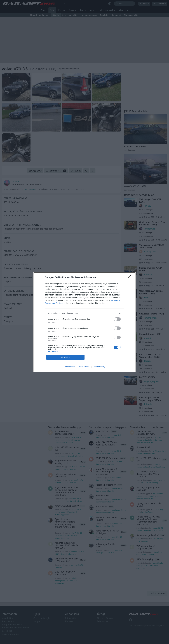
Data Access (84, 367)
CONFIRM (65, 357)
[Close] (130, 278)
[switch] (117, 319)
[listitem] (84, 313)
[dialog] (84, 322)
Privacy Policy (99, 367)
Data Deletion (70, 367)
